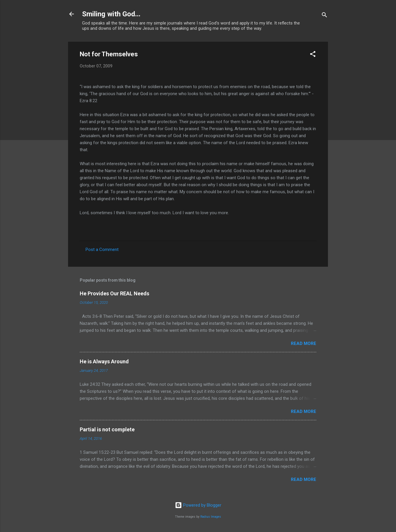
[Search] (324, 16)
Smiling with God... (111, 14)
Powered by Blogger (198, 505)
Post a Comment (102, 250)
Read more (304, 343)
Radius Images (211, 517)
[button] (313, 55)
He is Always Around (104, 361)
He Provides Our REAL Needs (114, 293)
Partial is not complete (107, 429)
